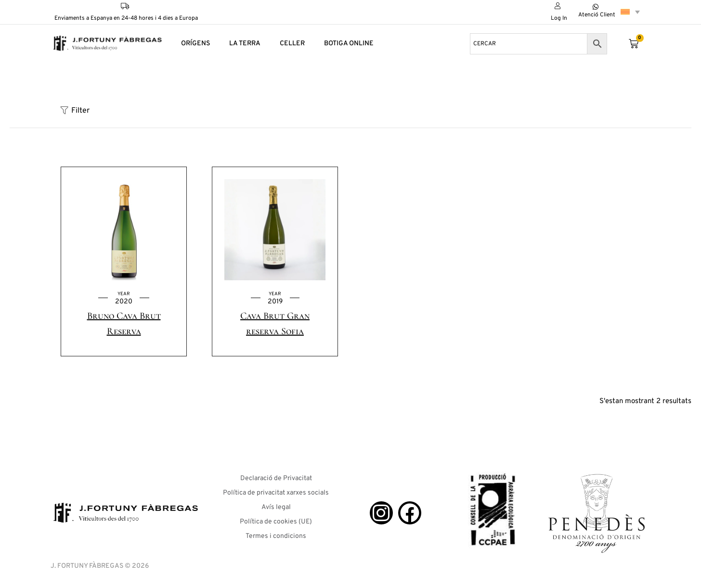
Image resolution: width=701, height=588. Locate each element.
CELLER (292, 44)
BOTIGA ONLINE (349, 44)
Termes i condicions (276, 536)
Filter (75, 111)
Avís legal (276, 507)
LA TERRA (245, 44)
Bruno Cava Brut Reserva (124, 324)
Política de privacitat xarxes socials (276, 493)
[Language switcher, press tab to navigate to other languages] (630, 12)
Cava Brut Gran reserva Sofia (275, 324)
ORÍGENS (195, 44)
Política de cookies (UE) (276, 522)
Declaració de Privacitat (276, 478)
